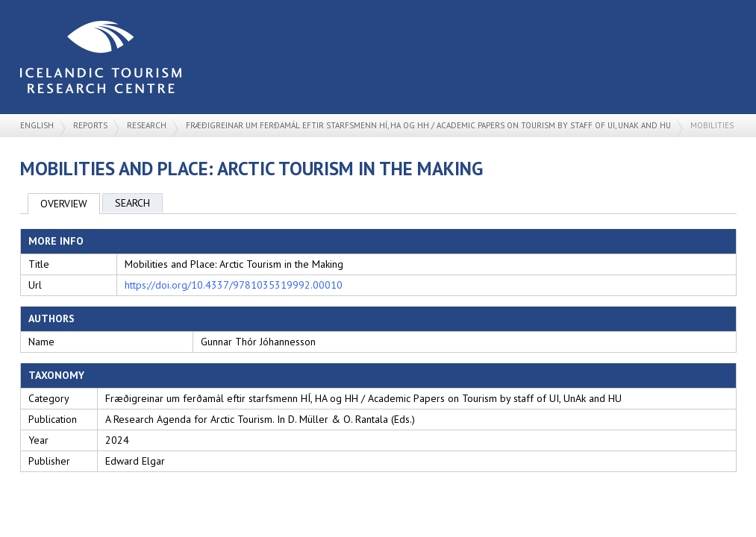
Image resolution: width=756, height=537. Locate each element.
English (37, 125)
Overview (64, 204)
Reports (90, 125)
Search (132, 203)
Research (147, 125)
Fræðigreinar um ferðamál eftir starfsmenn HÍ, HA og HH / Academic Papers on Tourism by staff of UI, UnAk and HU (428, 125)
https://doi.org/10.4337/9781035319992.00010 (234, 285)
